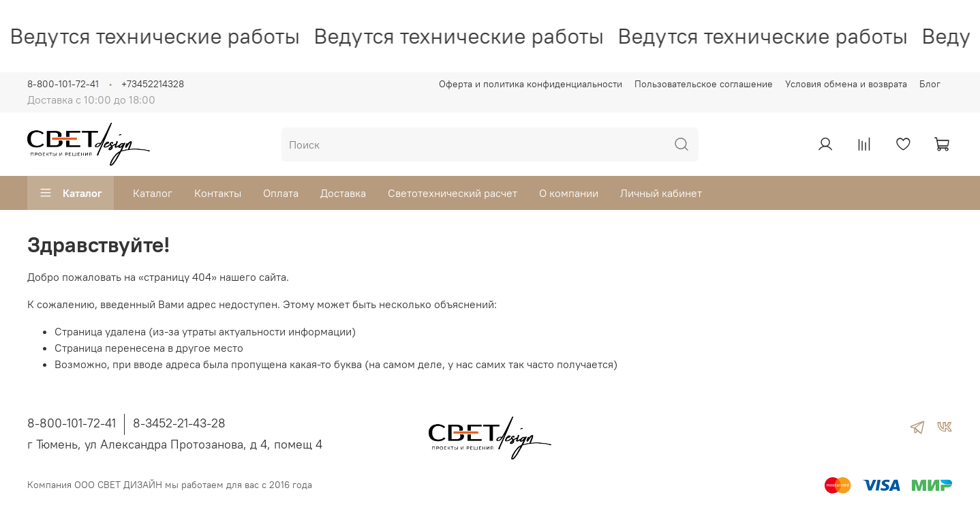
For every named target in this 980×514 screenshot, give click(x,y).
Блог (930, 84)
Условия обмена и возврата (846, 84)
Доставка (343, 193)
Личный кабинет (661, 193)
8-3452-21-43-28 (179, 423)
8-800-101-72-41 (63, 84)
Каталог (71, 193)
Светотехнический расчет (453, 193)
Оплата (281, 193)
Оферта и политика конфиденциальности (531, 84)
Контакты (218, 193)
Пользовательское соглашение (704, 84)
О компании (569, 193)
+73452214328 (153, 84)
